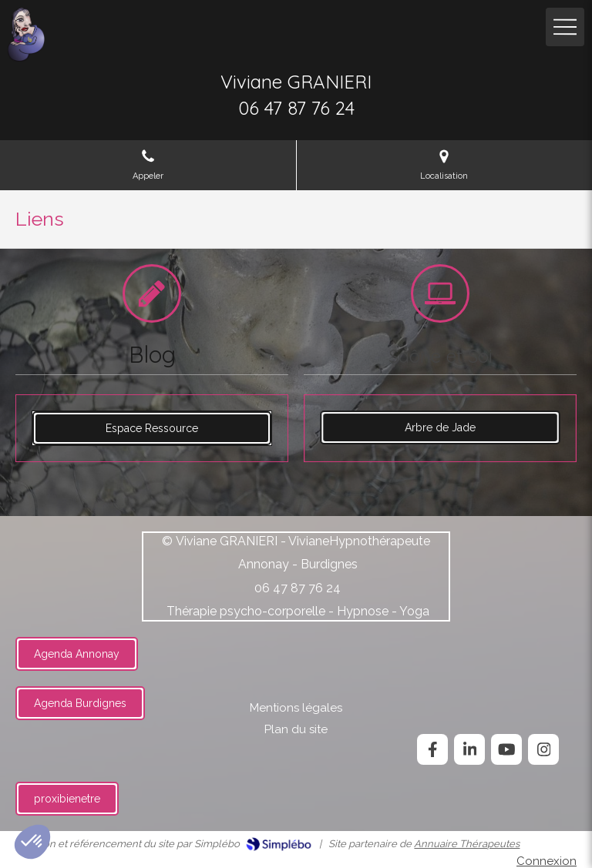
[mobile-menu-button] (565, 27)
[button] (32, 842)
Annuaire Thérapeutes (467, 844)
